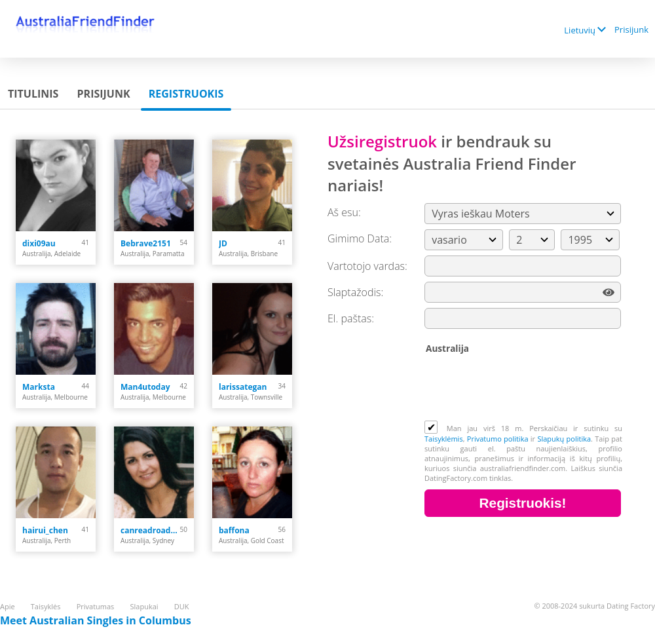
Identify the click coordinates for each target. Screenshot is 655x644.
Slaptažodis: (355, 292)
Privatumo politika (498, 439)
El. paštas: (351, 318)
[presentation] (524, 388)
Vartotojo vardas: (367, 266)
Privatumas (96, 606)
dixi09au (39, 243)
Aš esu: (344, 212)
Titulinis (33, 94)
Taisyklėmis (444, 439)
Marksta (39, 387)
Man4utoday (145, 387)
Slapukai (144, 606)
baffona (234, 530)
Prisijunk (631, 29)
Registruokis (186, 94)
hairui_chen (45, 530)
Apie (8, 606)
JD (223, 243)
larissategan (243, 387)
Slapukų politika (564, 439)
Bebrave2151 (146, 243)
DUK (182, 606)
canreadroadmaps (150, 530)
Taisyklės (46, 606)
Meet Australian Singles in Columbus (96, 620)
